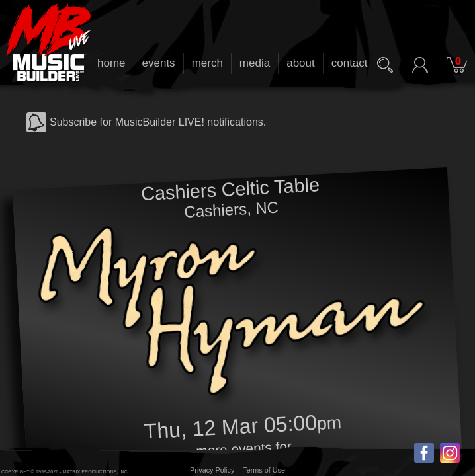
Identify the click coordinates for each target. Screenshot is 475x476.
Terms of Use (264, 470)
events (159, 63)
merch (207, 63)
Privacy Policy (212, 470)
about (301, 63)
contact (350, 63)
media (255, 63)
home (111, 63)
